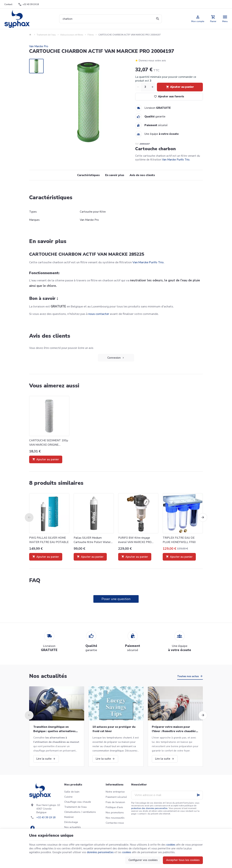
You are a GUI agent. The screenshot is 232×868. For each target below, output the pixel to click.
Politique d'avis (114, 807)
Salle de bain (72, 792)
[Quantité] (145, 87)
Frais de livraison (115, 802)
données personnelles (100, 852)
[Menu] (225, 19)
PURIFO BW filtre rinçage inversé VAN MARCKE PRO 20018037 (135, 540)
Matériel (69, 817)
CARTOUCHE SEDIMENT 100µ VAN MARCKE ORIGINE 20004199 (49, 443)
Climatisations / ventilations (80, 812)
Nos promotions (115, 813)
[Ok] (199, 795)
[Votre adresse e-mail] (167, 795)
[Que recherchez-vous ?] (110, 19)
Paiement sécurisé (116, 797)
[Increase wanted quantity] (153, 87)
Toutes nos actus (188, 676)
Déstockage (71, 822)
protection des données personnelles (149, 808)
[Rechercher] (157, 19)
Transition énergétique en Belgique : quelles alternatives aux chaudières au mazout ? (54, 729)
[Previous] (29, 518)
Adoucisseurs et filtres (72, 35)
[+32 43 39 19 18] (29, 4)
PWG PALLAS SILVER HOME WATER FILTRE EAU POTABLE (49, 540)
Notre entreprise (115, 792)
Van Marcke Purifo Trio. (176, 160)
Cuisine (68, 797)
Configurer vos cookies (143, 860)
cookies (171, 845)
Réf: (137, 144)
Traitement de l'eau (46, 35)
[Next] (203, 518)
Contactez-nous (115, 823)
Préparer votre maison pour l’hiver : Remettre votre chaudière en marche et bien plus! (175, 729)
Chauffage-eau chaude (78, 802)
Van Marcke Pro (39, 46)
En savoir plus (115, 175)
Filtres (91, 35)
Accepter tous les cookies (183, 860)
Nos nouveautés (115, 818)
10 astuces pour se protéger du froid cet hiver (114, 729)
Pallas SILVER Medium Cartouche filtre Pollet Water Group (92, 540)
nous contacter (99, 314)
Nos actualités (48, 676)
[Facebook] (32, 828)
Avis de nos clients (142, 175)
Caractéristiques (88, 175)
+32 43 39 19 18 (46, 817)
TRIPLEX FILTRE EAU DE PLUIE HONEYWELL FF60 (179, 540)
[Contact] (8, 4)
